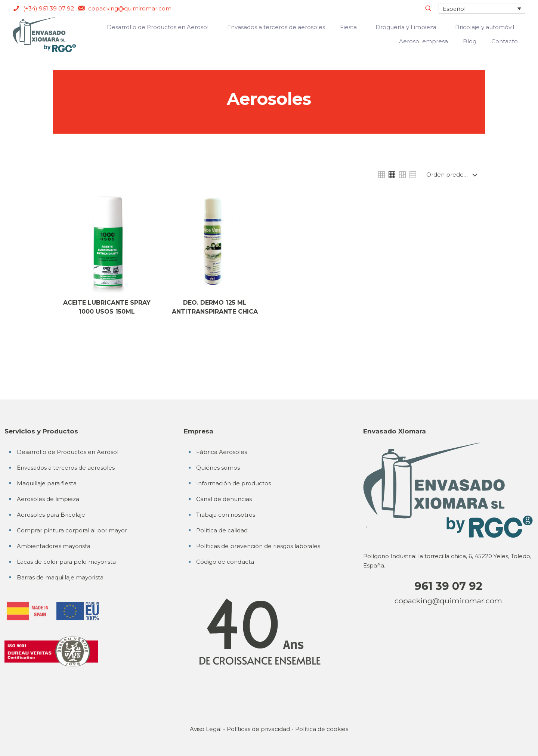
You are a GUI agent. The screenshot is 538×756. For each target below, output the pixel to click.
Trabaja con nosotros (226, 515)
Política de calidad (222, 530)
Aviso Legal (206, 729)
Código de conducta (225, 562)
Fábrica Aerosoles (222, 452)
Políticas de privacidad (258, 729)
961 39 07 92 (448, 586)
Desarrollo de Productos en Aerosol (68, 452)
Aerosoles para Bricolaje (51, 515)
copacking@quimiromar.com (448, 601)
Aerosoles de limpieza (48, 499)
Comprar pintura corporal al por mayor (72, 530)
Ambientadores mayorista (54, 546)
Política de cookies (322, 729)
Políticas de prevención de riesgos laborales (258, 546)
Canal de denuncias (224, 499)
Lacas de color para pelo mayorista (66, 562)
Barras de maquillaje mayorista (60, 577)
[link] (381, 175)
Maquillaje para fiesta (47, 483)
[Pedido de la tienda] (453, 175)
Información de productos (234, 483)
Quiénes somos (218, 468)
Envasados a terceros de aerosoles (66, 468)
